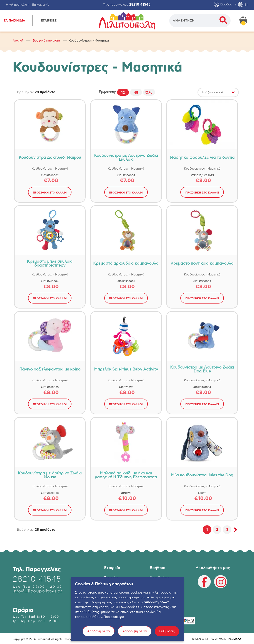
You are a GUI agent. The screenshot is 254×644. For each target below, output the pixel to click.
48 (136, 93)
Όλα (149, 93)
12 (123, 93)
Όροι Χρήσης (159, 578)
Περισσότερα (114, 621)
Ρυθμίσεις (167, 635)
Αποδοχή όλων (99, 635)
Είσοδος (223, 5)
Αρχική (18, 41)
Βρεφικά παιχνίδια (46, 41)
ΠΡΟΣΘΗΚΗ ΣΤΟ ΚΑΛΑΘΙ (50, 193)
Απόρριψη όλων (135, 635)
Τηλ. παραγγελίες (127, 5)
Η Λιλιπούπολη (16, 5)
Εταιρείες (111, 578)
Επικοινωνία (41, 5)
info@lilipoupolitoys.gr (37, 591)
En (243, 5)
